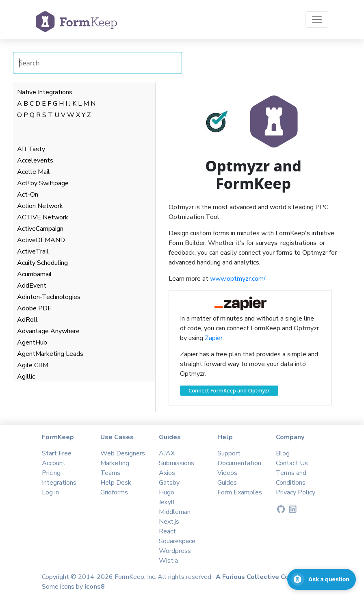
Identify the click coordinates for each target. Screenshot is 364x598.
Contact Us (292, 463)
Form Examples (240, 492)
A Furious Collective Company (263, 577)
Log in (50, 492)
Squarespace (177, 541)
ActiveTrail (33, 251)
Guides (227, 483)
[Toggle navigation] (317, 19)
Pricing (51, 473)
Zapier (214, 338)
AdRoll (27, 320)
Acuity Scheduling (42, 263)
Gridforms (114, 492)
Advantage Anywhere (48, 331)
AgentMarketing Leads (50, 354)
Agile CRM (33, 365)
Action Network (40, 206)
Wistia (168, 561)
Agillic (26, 377)
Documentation (239, 463)
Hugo (167, 492)
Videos (227, 473)
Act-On (28, 195)
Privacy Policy (296, 492)
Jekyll (167, 502)
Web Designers (123, 453)
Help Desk (116, 483)
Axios (167, 473)
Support (229, 453)
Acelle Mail (34, 172)
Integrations (59, 483)
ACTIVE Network (43, 217)
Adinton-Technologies (49, 297)
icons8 (95, 587)
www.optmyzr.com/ (238, 279)
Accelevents (35, 160)
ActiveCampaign (40, 229)
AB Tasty (31, 149)
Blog (283, 453)
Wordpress (175, 551)
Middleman (175, 512)
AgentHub (32, 342)
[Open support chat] (322, 579)
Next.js (169, 522)
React (167, 531)
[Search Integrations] (97, 63)
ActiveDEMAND (41, 240)
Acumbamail (35, 274)
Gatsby (169, 483)
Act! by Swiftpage (43, 183)
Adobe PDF (34, 308)
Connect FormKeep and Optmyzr (229, 390)
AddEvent (32, 286)
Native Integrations (45, 92)
